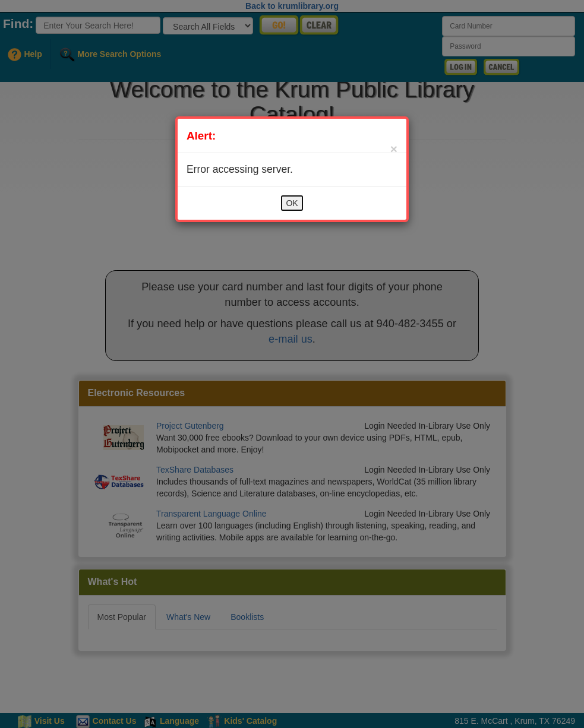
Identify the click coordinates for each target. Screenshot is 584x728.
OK (292, 203)
